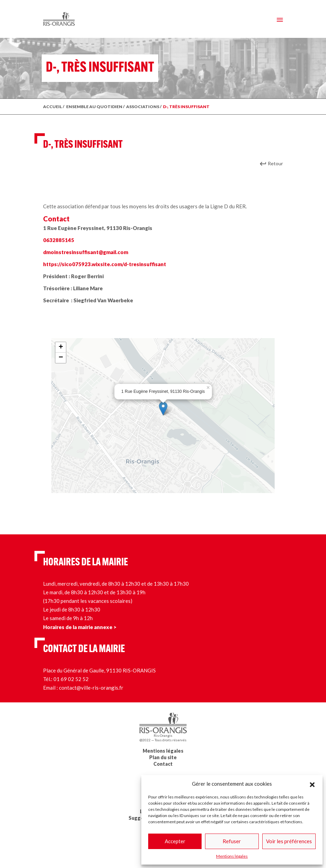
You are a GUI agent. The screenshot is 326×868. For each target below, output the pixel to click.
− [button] (61, 358)
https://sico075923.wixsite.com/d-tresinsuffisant (105, 264)
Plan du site (163, 757)
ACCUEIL (53, 107)
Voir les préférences (289, 841)
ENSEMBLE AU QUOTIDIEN (94, 107)
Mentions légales (232, 856)
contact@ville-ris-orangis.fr (91, 688)
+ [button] (61, 347)
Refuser (232, 841)
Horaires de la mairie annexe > (80, 627)
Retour (275, 163)
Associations (143, 107)
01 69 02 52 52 (71, 679)
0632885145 (59, 240)
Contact (163, 764)
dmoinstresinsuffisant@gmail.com (86, 252)
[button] (312, 784)
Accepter (175, 841)
